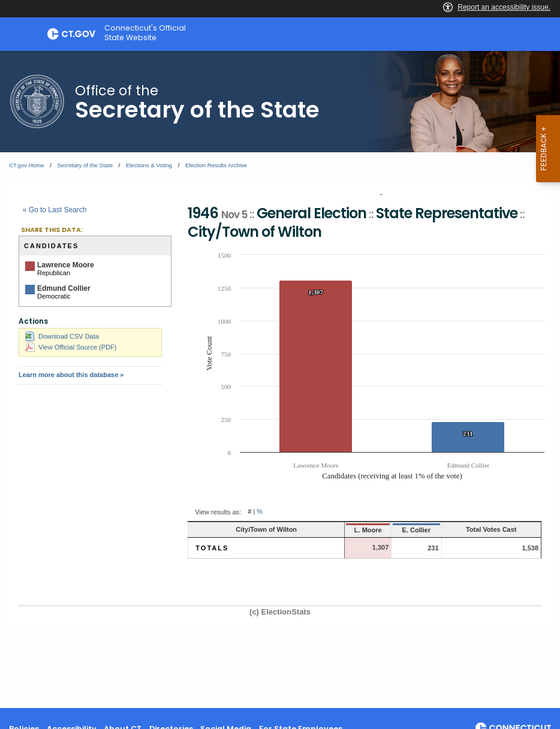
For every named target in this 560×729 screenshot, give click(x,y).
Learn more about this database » (71, 375)
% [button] (260, 512)
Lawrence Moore (66, 265)
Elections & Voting (149, 165)
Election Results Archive (216, 165)
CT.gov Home (26, 165)
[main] (280, 379)
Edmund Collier (64, 288)
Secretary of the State (85, 165)
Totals (212, 548)
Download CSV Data (62, 336)
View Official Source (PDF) (71, 347)
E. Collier (417, 530)
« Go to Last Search (55, 210)
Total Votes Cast (491, 529)
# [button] (249, 512)
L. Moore (368, 530)
